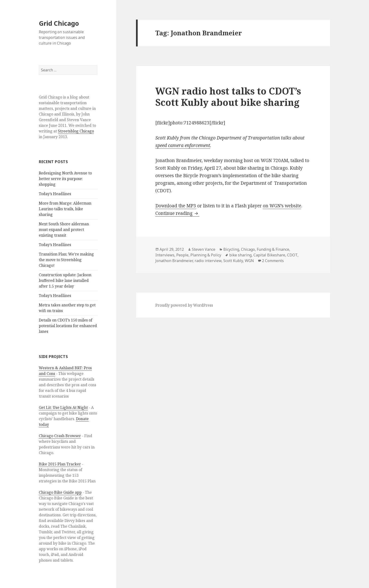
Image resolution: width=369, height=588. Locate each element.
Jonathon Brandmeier (174, 261)
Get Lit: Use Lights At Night (63, 407)
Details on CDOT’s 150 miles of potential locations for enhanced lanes (68, 326)
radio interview (208, 261)
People (182, 255)
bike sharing (240, 255)
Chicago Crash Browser (60, 436)
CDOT (292, 255)
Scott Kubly (233, 261)
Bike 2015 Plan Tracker (60, 464)
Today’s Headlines (55, 194)
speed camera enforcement (183, 145)
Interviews (165, 255)
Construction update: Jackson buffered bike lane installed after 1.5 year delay (65, 280)
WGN (249, 261)
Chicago (248, 249)
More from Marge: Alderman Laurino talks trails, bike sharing (65, 209)
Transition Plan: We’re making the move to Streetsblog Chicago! (66, 260)
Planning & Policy (206, 255)
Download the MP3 (176, 206)
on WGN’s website (282, 206)
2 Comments (273, 261)
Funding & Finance (273, 249)
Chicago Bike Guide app (60, 492)
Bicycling (231, 249)
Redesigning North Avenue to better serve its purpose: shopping (65, 179)
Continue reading (177, 213)
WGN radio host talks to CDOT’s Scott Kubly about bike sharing (228, 97)
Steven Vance (204, 249)
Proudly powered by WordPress (184, 305)
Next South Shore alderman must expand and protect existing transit (64, 230)
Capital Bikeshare (269, 255)
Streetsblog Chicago (76, 131)
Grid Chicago (59, 23)
